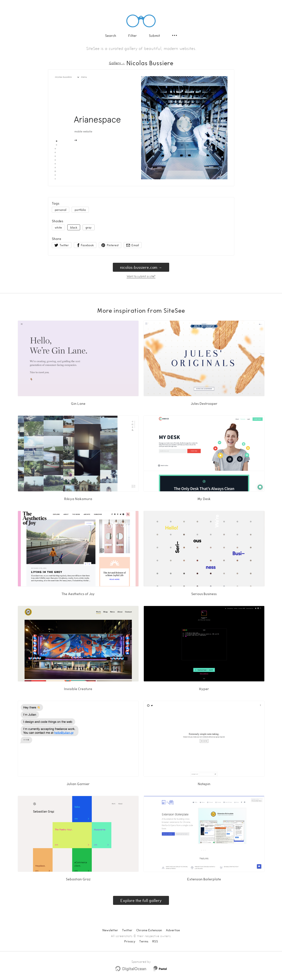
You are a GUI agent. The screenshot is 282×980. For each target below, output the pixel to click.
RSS (155, 941)
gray (89, 227)
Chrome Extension (149, 930)
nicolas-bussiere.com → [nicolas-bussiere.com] (141, 267)
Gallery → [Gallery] (117, 63)
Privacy (130, 941)
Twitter (127, 930)
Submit (154, 36)
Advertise (173, 930)
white (58, 227)
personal (61, 210)
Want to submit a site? (141, 276)
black (74, 227)
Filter (133, 36)
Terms (144, 941)
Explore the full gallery (141, 900)
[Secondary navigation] (175, 35)
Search (111, 36)
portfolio (80, 210)
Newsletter (110, 930)
